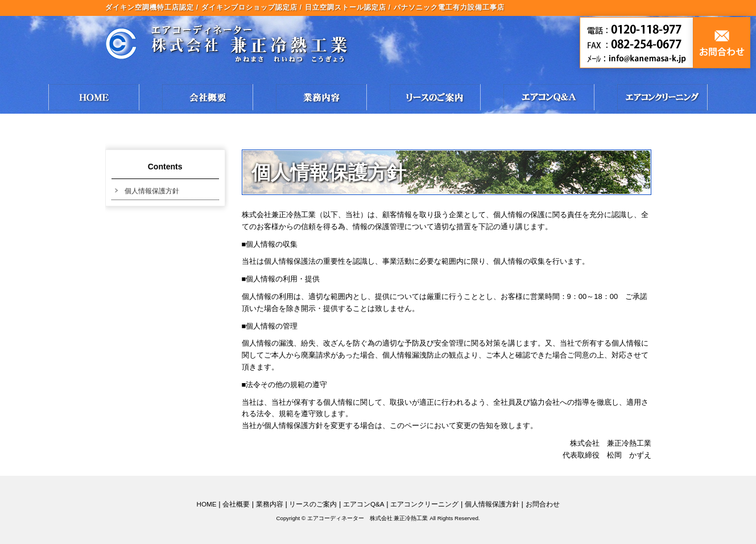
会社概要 (236, 504)
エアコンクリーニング (424, 504)
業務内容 (270, 504)
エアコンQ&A (364, 504)
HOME (206, 504)
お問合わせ (543, 504)
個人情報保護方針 (152, 191)
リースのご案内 (313, 504)
